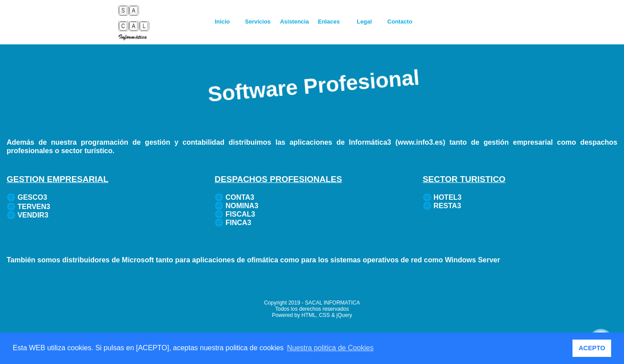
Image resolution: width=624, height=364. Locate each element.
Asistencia (294, 22)
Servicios (258, 22)
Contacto (400, 22)
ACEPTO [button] (592, 348)
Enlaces (329, 22)
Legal (364, 22)
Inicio (223, 22)
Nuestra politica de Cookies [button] (330, 348)
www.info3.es (421, 142)
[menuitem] (223, 22)
